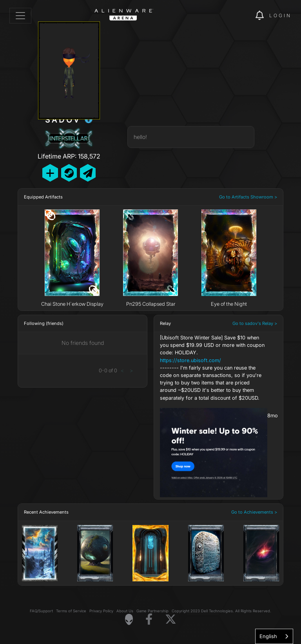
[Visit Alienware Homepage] (129, 619)
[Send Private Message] (88, 173)
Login (280, 15)
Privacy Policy (101, 611)
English (268, 636)
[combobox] (274, 636)
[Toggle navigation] (20, 16)
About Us (125, 611)
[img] (236, 16)
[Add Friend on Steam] (69, 173)
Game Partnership (152, 611)
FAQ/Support (41, 611)
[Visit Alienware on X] (171, 620)
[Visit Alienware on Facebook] (149, 620)
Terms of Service (71, 611)
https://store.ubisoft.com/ (190, 360)
